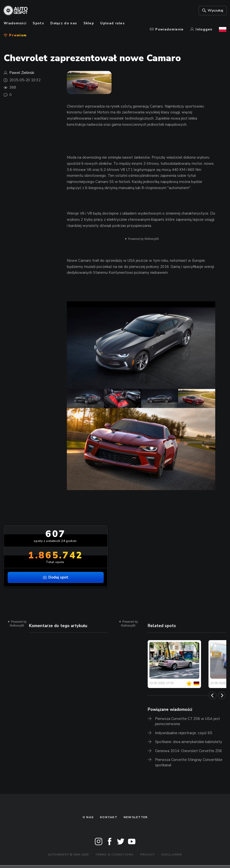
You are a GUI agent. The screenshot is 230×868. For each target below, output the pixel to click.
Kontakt (109, 817)
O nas (88, 817)
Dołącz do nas (64, 23)
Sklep (89, 23)
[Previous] (213, 695)
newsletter (136, 817)
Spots (38, 23)
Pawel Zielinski (22, 73)
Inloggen (201, 29)
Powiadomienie (167, 29)
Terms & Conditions (114, 854)
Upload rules (112, 23)
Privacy (148, 854)
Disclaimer (172, 854)
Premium (15, 35)
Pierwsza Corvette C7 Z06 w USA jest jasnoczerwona (187, 721)
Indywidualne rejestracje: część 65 (184, 733)
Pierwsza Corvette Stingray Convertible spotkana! (189, 762)
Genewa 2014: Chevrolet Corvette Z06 (188, 751)
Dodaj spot (56, 577)
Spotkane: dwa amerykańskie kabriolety (189, 742)
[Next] (222, 695)
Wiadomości (15, 23)
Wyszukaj (212, 11)
